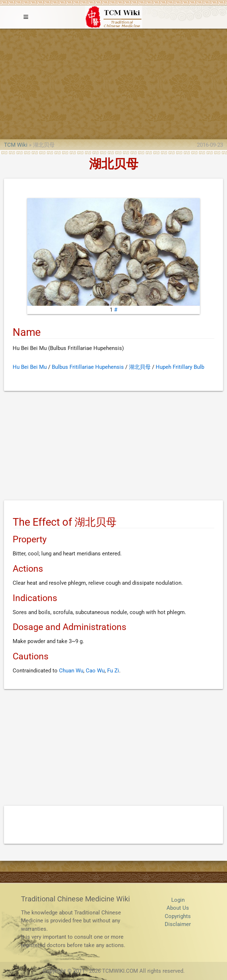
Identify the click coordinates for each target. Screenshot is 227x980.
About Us (178, 908)
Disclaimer (178, 924)
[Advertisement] (113, 83)
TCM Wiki (16, 145)
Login (178, 900)
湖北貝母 (140, 367)
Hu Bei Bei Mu (30, 367)
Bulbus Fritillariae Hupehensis (88, 367)
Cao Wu (95, 671)
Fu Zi (113, 671)
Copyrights (178, 916)
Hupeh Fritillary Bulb (180, 367)
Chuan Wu (71, 671)
